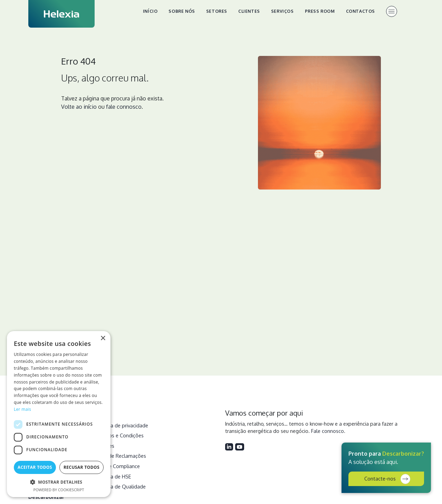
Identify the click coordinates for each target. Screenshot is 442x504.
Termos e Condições (120, 435)
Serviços (282, 11)
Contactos (361, 11)
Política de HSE (114, 476)
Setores (217, 11)
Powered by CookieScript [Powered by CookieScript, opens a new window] (59, 490)
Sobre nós (182, 11)
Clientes (249, 11)
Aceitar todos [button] (35, 467)
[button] (59, 482)
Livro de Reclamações (121, 456)
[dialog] (59, 414)
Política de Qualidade (121, 486)
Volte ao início (79, 107)
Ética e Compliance (118, 466)
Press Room (320, 11)
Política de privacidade (122, 425)
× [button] (103, 338)
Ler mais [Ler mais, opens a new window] (22, 409)
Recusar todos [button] (81, 467)
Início (150, 11)
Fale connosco (328, 431)
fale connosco (124, 107)
